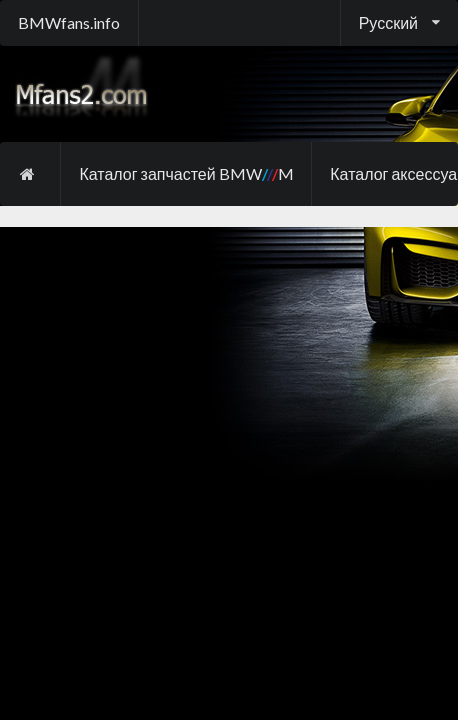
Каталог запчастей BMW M (186, 173)
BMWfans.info (69, 22)
